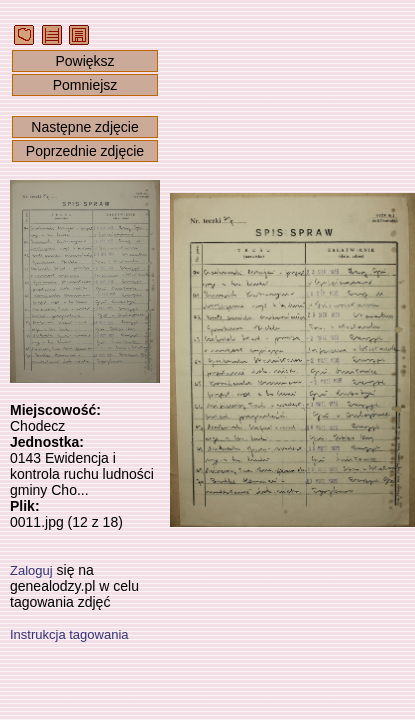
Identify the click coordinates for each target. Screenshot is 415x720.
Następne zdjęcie (84, 127)
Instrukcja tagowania (69, 634)
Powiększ (84, 61)
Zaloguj (31, 570)
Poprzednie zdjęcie (85, 151)
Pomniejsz (85, 85)
